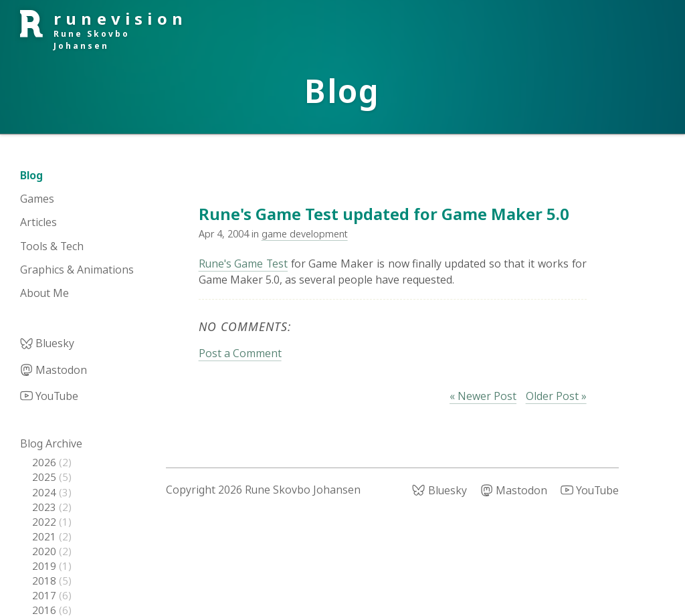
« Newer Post (483, 396)
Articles (38, 222)
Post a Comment (240, 353)
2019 (45, 566)
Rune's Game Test (243, 264)
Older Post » (556, 396)
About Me (44, 293)
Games (37, 199)
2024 (45, 492)
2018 (45, 581)
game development (305, 234)
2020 (45, 551)
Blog (31, 175)
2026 (45, 462)
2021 (45, 536)
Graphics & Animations (77, 270)
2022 (45, 522)
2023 (45, 507)
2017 (45, 595)
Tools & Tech (52, 246)
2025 (45, 477)
